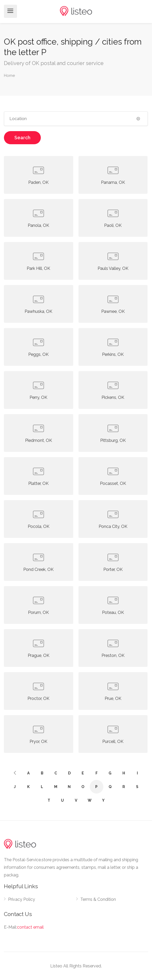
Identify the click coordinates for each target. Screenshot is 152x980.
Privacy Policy (22, 899)
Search (22, 138)
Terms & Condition (98, 899)
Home (9, 76)
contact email (30, 927)
